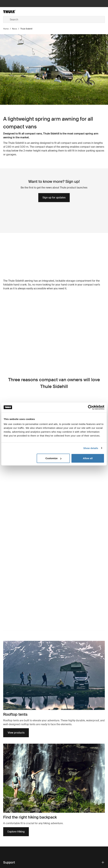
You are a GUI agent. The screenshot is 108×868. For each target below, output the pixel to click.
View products (16, 811)
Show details (91, 448)
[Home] (20, 12)
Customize (53, 458)
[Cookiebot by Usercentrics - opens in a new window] (90, 407)
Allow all (88, 458)
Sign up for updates (54, 198)
